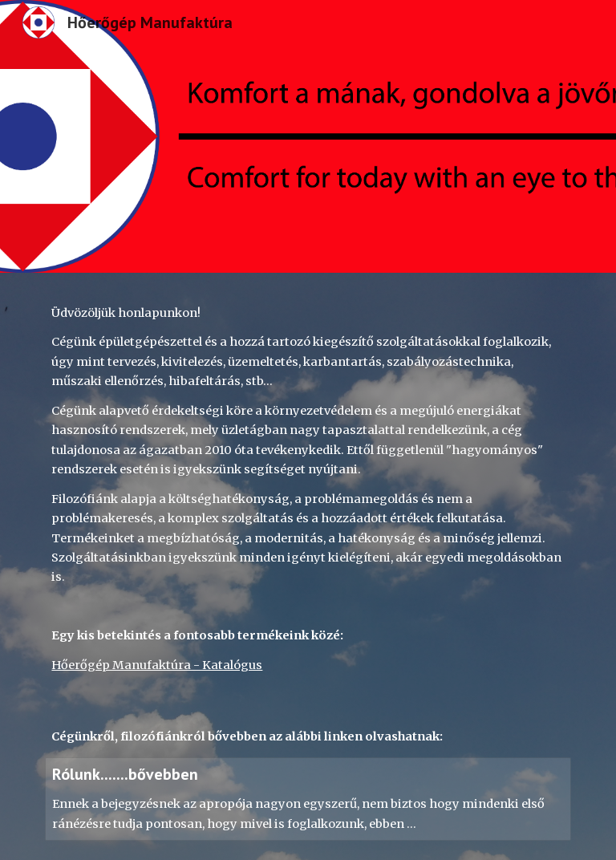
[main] (308, 504)
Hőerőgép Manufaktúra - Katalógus (157, 665)
